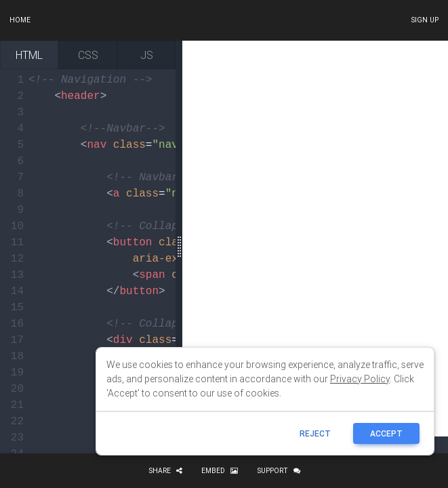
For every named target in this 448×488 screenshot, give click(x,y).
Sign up (425, 20)
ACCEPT (386, 433)
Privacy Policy (360, 379)
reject (315, 433)
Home (20, 20)
